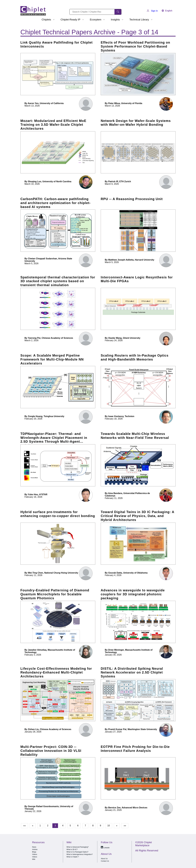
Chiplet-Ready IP (70, 20)
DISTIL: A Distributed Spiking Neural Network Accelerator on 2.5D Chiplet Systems (132, 672)
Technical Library (139, 20)
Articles (35, 849)
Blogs (34, 852)
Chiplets (46, 20)
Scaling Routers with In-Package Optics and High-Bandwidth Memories (135, 357)
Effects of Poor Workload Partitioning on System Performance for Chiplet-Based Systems (135, 46)
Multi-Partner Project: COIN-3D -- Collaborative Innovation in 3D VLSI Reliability (51, 751)
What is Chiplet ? (73, 857)
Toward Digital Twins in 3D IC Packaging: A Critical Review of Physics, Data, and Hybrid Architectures (137, 516)
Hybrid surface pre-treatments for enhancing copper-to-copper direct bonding (58, 514)
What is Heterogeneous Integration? (80, 854)
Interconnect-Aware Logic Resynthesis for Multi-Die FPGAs (137, 279)
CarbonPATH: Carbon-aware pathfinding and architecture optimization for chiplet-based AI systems (56, 203)
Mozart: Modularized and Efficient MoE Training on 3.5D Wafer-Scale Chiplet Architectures (53, 125)
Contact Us (105, 861)
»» (125, 826)
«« (24, 826)
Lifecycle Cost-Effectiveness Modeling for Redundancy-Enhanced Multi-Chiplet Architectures (56, 672)
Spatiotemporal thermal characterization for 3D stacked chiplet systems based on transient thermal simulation (58, 281)
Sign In (152, 11)
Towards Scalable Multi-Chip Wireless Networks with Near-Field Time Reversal (135, 436)
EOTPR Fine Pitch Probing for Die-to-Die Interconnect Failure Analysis (135, 749)
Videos (35, 854)
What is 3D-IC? (72, 849)
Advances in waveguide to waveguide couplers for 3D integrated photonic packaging (133, 594)
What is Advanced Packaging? (78, 847)
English (167, 11)
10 (109, 826)
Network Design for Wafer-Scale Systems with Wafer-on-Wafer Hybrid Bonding (136, 123)
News (34, 847)
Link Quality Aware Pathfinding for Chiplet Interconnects (56, 44)
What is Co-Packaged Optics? (77, 852)
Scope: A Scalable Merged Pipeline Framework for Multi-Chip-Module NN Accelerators (52, 359)
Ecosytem (96, 20)
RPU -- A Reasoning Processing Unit (132, 199)
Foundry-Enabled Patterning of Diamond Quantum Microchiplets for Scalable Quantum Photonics (55, 594)
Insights (115, 20)
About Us (104, 859)
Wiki (34, 859)
